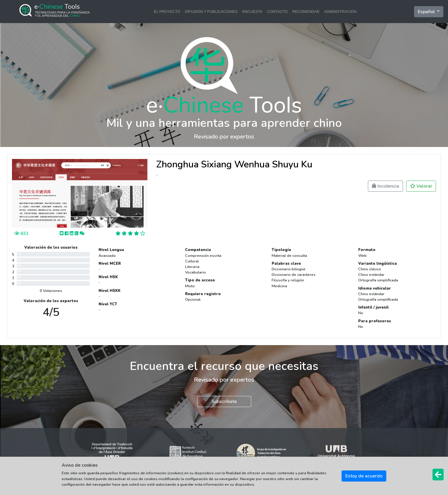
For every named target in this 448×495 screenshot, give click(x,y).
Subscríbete (224, 401)
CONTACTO (277, 12)
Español (427, 12)
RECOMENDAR (306, 12)
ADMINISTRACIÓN (340, 12)
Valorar (421, 186)
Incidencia (385, 186)
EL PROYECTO (167, 12)
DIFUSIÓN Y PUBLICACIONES (211, 12)
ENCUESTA (252, 12)
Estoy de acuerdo (364, 476)
